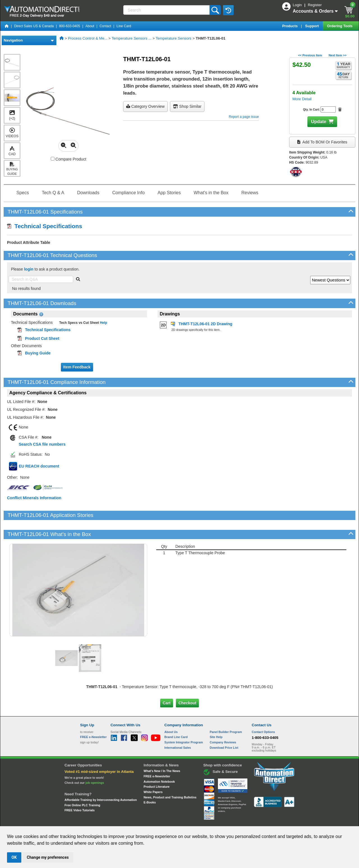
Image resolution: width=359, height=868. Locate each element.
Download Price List (224, 728)
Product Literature (157, 768)
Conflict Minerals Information (34, 498)
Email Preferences (175, 821)
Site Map (92, 821)
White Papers (153, 773)
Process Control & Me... (88, 38)
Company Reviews (223, 723)
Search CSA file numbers (42, 444)
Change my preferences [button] (48, 857)
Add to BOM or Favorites (322, 142)
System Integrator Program (184, 723)
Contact (105, 26)
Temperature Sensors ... (132, 38)
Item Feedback (77, 367)
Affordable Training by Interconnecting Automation (101, 781)
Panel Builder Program (226, 713)
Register (315, 5)
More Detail (302, 99)
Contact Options (264, 713)
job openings (95, 764)
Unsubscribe (149, 821)
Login (298, 5)
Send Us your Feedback (119, 821)
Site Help (216, 718)
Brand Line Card (176, 718)
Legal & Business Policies (211, 821)
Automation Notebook (159, 762)
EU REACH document (39, 466)
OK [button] (14, 857)
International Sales (178, 728)
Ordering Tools (340, 26)
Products (290, 26)
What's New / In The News (162, 752)
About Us (171, 713)
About (90, 26)
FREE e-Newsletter (157, 757)
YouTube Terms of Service (252, 821)
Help (103, 323)
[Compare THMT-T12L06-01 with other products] (53, 159)
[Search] (167, 10)
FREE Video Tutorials (80, 791)
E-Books (150, 783)
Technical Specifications (45, 226)
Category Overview (145, 106)
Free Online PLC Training (82, 786)
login (29, 269)
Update (319, 122)
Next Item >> (338, 55)
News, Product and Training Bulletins (170, 778)
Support (313, 26)
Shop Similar (187, 106)
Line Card (124, 26)
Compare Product (69, 159)
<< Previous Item (310, 55)
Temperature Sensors (173, 38)
